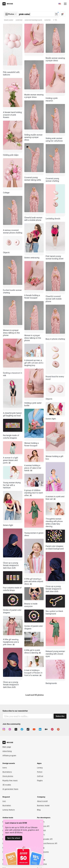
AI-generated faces (10, 740)
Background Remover (11, 782)
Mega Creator (8, 773)
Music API (41, 786)
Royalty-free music (10, 732)
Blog (39, 761)
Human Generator (10, 795)
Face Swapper (8, 786)
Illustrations (7, 723)
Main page (7, 698)
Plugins (40, 732)
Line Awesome (43, 803)
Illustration (7, 757)
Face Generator (9, 790)
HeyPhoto (6, 799)
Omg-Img (41, 799)
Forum (5, 815)
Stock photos (8, 727)
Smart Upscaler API (45, 790)
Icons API (41, 773)
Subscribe (60, 667)
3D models (7, 736)
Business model (43, 757)
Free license (42, 815)
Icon (4, 752)
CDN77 (64, 858)
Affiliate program (9, 707)
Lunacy (40, 719)
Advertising (7, 702)
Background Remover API (47, 795)
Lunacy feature (9, 761)
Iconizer (6, 803)
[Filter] (62, 14)
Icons (5, 719)
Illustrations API (43, 777)
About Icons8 (42, 752)
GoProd (40, 727)
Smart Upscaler (9, 777)
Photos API (41, 782)
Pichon (40, 723)
